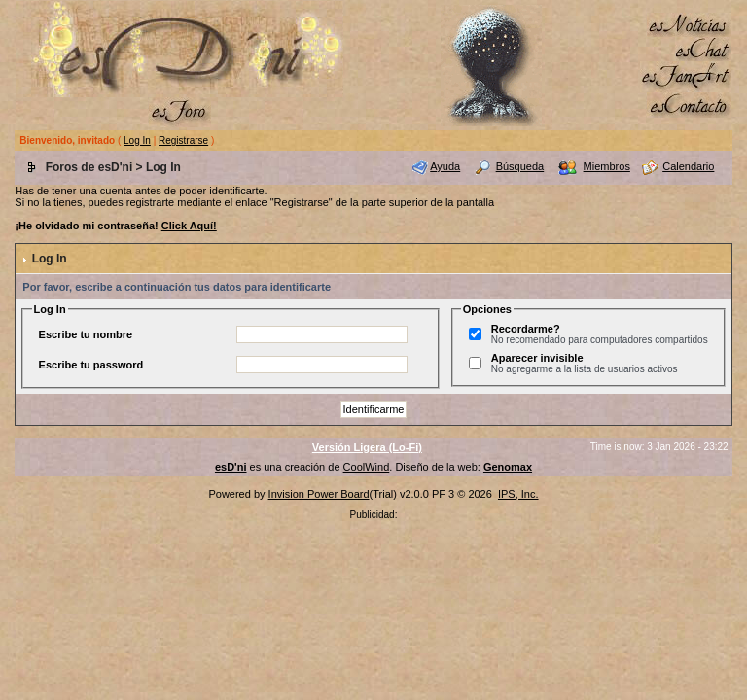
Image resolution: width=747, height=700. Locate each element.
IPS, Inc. (518, 494)
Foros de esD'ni (89, 167)
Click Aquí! (189, 226)
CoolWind (367, 467)
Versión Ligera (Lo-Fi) (367, 447)
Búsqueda (520, 166)
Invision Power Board (319, 494)
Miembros (607, 166)
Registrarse (183, 140)
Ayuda (445, 166)
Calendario (688, 166)
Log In (137, 140)
